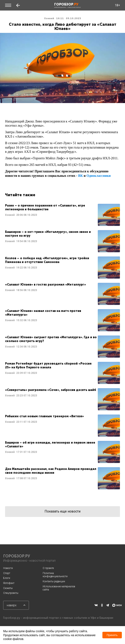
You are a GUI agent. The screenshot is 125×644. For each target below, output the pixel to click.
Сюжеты (8, 588)
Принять (112, 635)
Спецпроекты (11, 593)
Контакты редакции (54, 581)
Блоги (7, 578)
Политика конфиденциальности (55, 575)
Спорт (7, 573)
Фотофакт (9, 583)
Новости (8, 568)
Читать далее (62, 215)
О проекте (48, 568)
